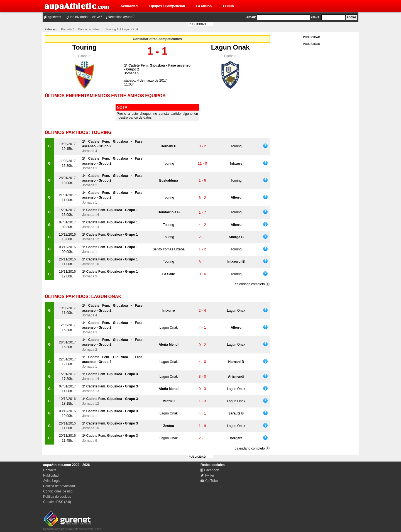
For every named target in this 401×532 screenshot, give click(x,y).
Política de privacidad (59, 486)
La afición (204, 6)
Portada (66, 29)
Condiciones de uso (58, 491)
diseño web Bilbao (72, 528)
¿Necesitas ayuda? (120, 17)
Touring (84, 47)
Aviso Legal (52, 481)
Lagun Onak (230, 47)
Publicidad (51, 475)
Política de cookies (57, 497)
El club (228, 6)
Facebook (210, 470)
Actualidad (129, 6)
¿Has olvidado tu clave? (84, 17)
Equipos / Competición (167, 6)
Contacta (50, 470)
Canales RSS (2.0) (57, 502)
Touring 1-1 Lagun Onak (122, 29)
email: (251, 17)
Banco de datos (89, 29)
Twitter (207, 475)
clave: (316, 17)
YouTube (209, 481)
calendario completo (250, 284)
